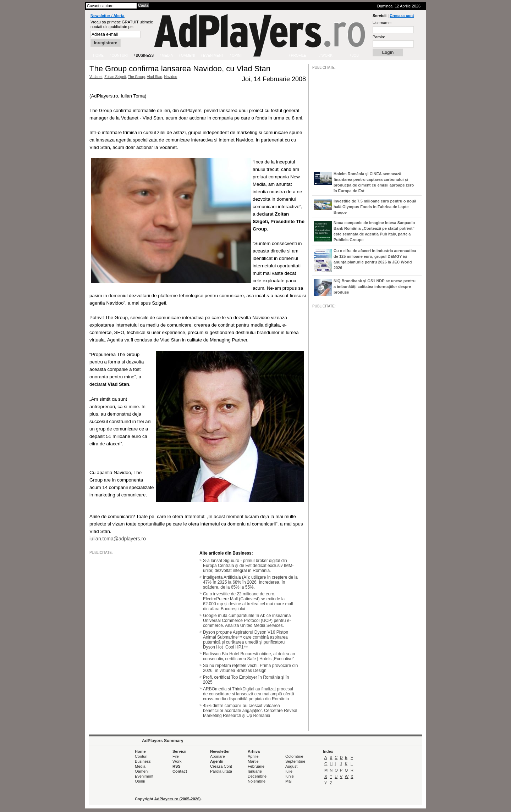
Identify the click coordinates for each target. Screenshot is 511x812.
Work (177, 761)
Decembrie (257, 776)
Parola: (379, 37)
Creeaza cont (402, 16)
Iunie (290, 776)
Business (143, 761)
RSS (177, 766)
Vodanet (96, 77)
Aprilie (253, 756)
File (176, 756)
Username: (382, 23)
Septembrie (295, 761)
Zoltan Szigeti (115, 77)
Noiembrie (257, 781)
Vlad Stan (155, 77)
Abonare (218, 756)
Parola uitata (221, 771)
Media (140, 766)
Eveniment (144, 776)
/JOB (320, 525)
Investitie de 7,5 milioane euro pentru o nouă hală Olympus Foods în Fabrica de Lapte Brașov (375, 207)
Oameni (142, 771)
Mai (289, 781)
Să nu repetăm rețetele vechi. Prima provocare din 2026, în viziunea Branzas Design (250, 668)
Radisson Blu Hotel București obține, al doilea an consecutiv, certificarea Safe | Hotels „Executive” (249, 656)
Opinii (140, 781)
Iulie (289, 771)
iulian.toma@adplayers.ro (118, 539)
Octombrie (294, 756)
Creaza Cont (221, 766)
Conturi (141, 756)
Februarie (256, 766)
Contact (180, 771)
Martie (253, 761)
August (291, 766)
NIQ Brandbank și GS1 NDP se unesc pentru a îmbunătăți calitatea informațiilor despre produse (375, 287)
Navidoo (171, 77)
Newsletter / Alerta (108, 16)
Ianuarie (255, 771)
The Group (136, 77)
